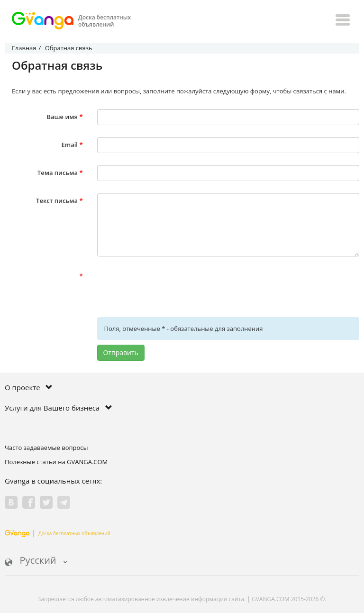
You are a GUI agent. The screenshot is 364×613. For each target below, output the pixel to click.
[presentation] (169, 287)
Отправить (121, 352)
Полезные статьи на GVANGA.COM (56, 462)
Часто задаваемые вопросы (46, 448)
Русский (36, 561)
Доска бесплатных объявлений (58, 533)
